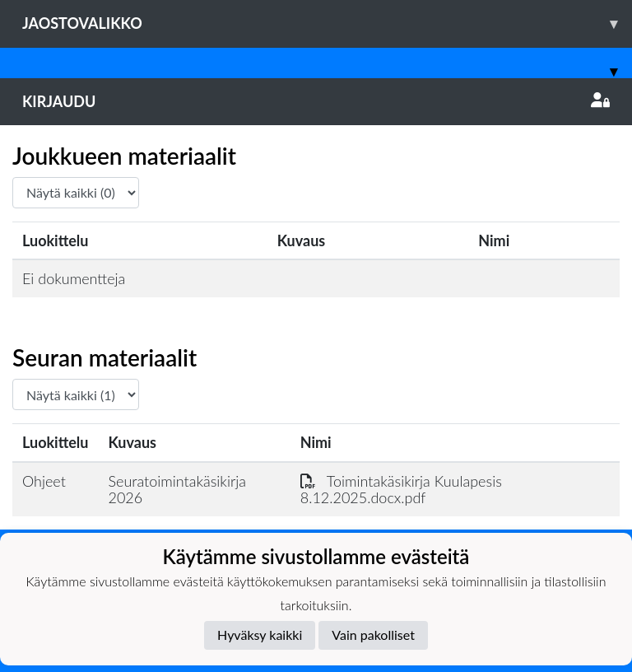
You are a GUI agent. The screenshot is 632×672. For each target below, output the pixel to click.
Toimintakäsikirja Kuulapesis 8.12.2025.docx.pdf (401, 490)
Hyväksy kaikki (260, 635)
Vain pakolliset (373, 635)
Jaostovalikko (327, 23)
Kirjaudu (316, 101)
